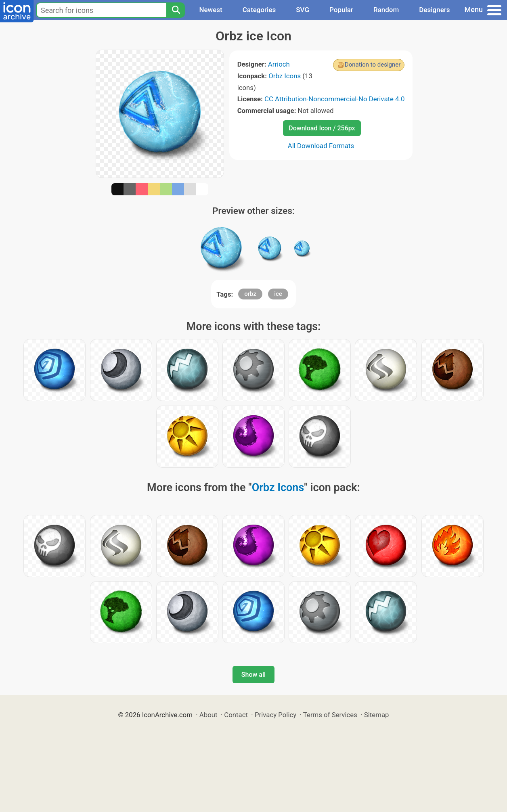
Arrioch (279, 64)
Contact (236, 715)
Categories (259, 10)
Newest (211, 10)
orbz (250, 294)
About (208, 715)
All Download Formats (321, 146)
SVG (303, 10)
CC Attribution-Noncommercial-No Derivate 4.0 (334, 99)
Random (386, 10)
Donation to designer (373, 65)
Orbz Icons (285, 76)
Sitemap (377, 715)
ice (278, 294)
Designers (434, 10)
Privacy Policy (275, 715)
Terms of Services (330, 715)
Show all (253, 675)
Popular (341, 10)
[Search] (176, 10)
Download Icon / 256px (322, 128)
